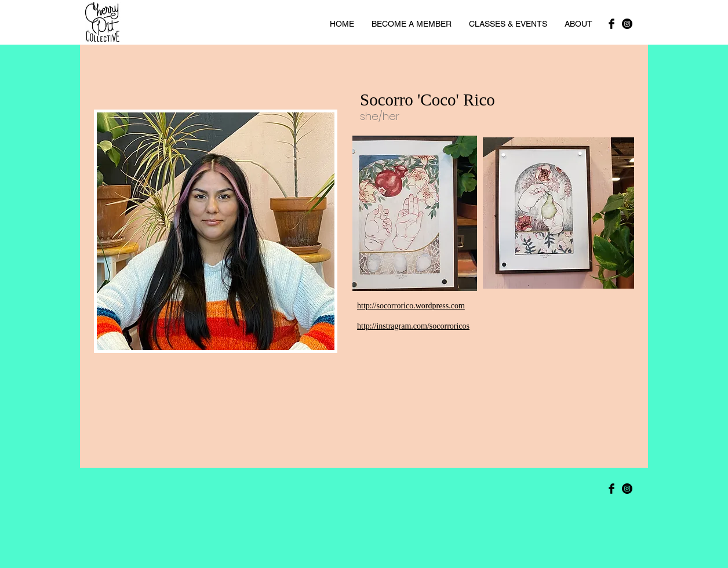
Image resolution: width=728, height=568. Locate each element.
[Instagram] (627, 24)
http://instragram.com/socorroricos (413, 326)
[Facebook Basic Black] (611, 24)
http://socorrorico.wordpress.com (411, 306)
